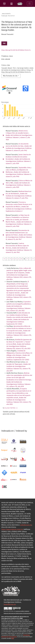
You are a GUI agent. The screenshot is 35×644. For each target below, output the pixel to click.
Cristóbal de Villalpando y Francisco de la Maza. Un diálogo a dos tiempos (19, 353)
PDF (4, 43)
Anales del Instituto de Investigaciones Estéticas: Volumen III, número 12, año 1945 (19, 250)
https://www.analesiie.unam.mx (12, 529)
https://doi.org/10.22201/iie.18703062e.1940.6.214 (16, 50)
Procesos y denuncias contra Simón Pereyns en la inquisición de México (19, 204)
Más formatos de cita (10, 76)
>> (33, 259)
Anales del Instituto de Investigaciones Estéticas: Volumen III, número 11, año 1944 (19, 196)
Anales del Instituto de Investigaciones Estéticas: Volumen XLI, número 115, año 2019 (18, 384)
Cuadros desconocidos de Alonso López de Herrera (17, 246)
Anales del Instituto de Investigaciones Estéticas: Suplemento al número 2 (19, 209)
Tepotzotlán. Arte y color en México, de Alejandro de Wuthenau (19, 170)
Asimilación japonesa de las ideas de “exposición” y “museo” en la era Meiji (19, 342)
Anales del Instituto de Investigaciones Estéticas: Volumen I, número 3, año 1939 (19, 137)
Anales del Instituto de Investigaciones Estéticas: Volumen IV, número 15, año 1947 (19, 237)
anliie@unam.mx (26, 525)
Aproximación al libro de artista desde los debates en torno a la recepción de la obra (19, 328)
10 (14, 408)
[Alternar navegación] (30, 3)
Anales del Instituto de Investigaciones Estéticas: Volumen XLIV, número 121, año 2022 (18, 308)
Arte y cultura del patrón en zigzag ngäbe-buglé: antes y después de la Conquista (19, 270)
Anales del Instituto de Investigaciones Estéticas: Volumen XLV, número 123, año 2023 (18, 346)
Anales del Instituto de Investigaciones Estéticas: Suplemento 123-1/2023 (18, 322)
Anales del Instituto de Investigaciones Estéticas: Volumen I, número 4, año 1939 (18, 185)
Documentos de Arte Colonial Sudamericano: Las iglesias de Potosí (17, 233)
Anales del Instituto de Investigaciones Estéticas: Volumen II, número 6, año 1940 (19, 174)
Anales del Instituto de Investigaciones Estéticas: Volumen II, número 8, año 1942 (19, 148)
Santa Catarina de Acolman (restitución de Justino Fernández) (18, 157)
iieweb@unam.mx (10, 604)
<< (4, 259)
